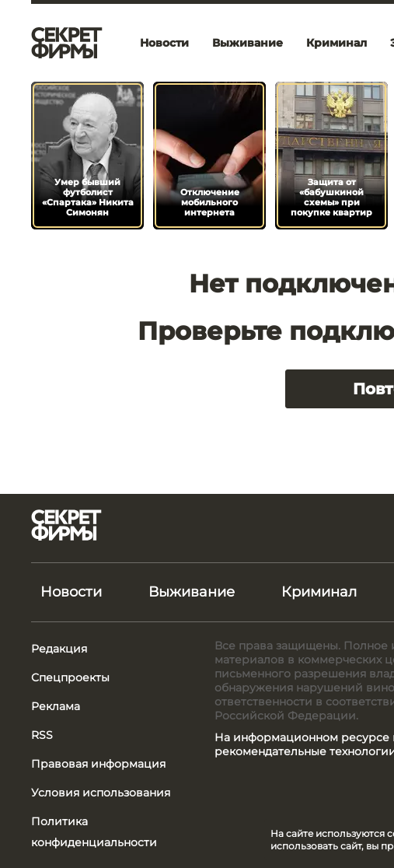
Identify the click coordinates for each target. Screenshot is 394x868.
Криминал (336, 43)
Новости (164, 43)
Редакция (59, 649)
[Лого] (67, 43)
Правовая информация (98, 764)
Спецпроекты (70, 677)
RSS (42, 735)
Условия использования (101, 793)
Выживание (248, 43)
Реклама (56, 706)
